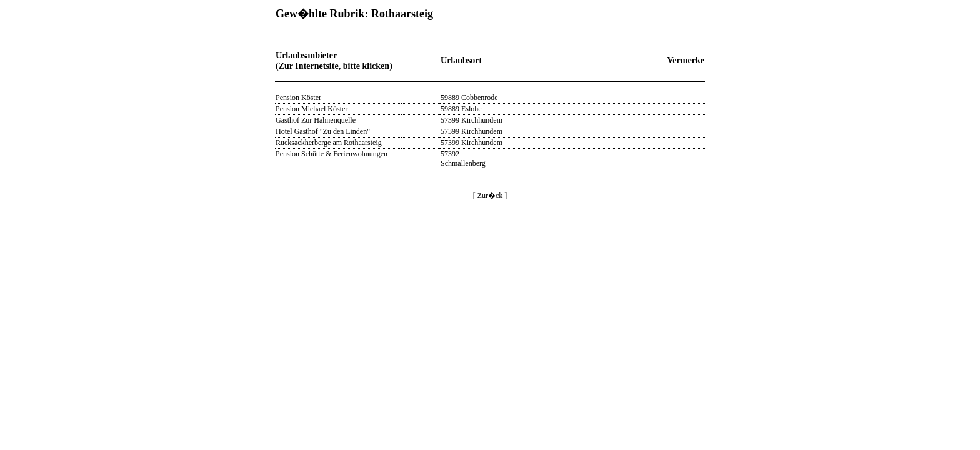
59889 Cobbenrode (469, 97)
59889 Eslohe (461, 109)
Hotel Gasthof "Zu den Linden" (323, 131)
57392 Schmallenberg (463, 158)
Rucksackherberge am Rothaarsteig (329, 142)
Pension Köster (298, 97)
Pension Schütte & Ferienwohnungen (332, 154)
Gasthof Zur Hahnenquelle (316, 120)
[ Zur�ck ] (490, 196)
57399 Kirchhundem (472, 120)
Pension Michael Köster (312, 109)
